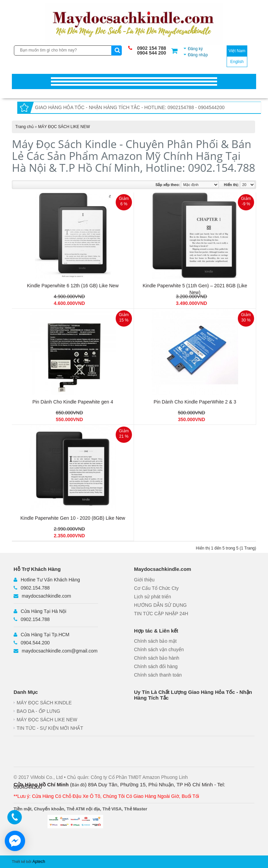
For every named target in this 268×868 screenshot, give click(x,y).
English (237, 62)
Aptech (39, 862)
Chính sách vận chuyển (159, 649)
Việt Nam (237, 51)
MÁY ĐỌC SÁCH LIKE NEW (64, 127)
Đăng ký (195, 49)
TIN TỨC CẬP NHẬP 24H (161, 614)
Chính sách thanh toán (158, 675)
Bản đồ (79, 785)
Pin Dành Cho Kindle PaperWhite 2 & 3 (195, 402)
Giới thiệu (144, 580)
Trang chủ (24, 127)
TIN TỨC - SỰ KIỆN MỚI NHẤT (50, 728)
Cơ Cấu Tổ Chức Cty (156, 588)
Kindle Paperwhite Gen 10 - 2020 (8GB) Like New (73, 518)
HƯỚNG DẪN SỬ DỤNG (160, 605)
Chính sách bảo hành (157, 658)
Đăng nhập (198, 55)
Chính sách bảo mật (155, 641)
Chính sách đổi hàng (156, 666)
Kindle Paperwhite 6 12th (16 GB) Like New (73, 286)
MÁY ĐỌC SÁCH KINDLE (44, 703)
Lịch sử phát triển (152, 597)
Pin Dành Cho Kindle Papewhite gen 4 (73, 402)
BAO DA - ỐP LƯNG (38, 711)
